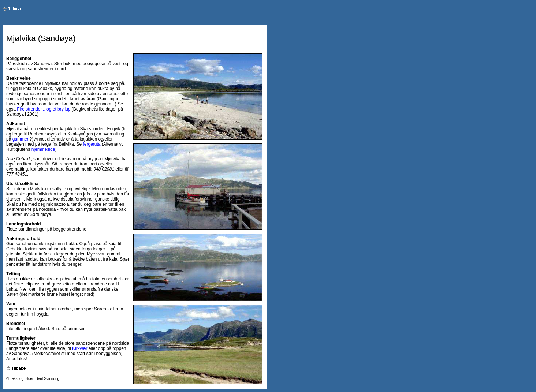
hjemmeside (43, 149)
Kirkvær (80, 348)
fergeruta (92, 144)
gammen (21, 139)
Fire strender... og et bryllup (44, 109)
